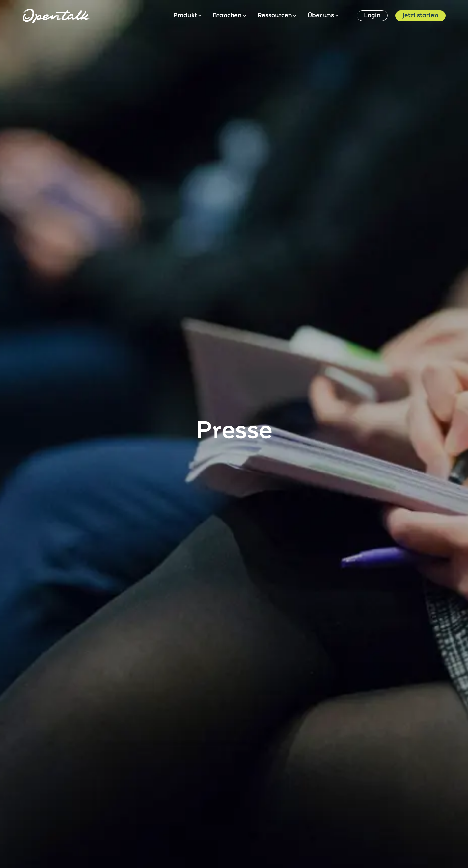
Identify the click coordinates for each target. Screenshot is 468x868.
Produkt (187, 16)
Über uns (323, 16)
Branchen (229, 16)
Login (372, 16)
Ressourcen (277, 16)
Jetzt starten (420, 16)
